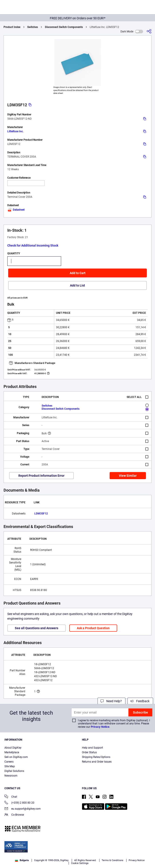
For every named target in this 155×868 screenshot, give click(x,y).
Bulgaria (22, 860)
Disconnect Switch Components (64, 27)
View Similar (128, 476)
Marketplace (12, 752)
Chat (11, 797)
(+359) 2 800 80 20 (19, 803)
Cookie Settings (80, 863)
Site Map (10, 766)
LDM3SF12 (41, 514)
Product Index (12, 27)
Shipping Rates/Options (96, 757)
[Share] (149, 31)
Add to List (77, 285)
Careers (9, 762)
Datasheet (16, 210)
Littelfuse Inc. (15, 131)
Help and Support (92, 748)
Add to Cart (78, 273)
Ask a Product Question (93, 628)
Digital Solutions (14, 771)
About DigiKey (13, 748)
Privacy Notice (100, 727)
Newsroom (11, 776)
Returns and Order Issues (97, 762)
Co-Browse (14, 815)
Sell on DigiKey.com (16, 757)
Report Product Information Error (41, 476)
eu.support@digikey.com (23, 809)
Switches (33, 27)
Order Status (89, 752)
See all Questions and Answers (37, 628)
